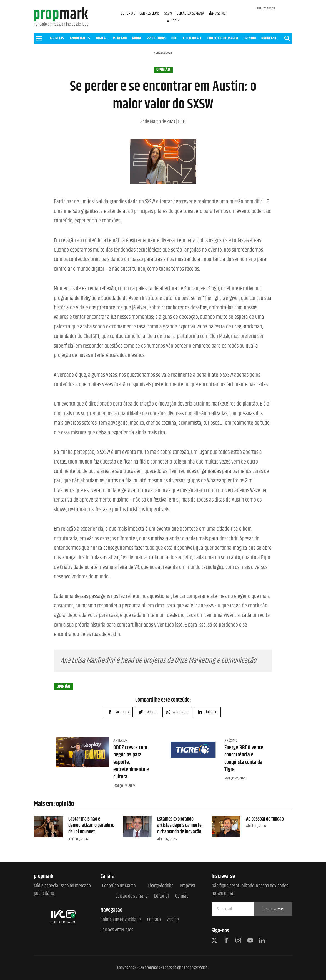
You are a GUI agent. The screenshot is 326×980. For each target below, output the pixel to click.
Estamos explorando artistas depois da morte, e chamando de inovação (180, 826)
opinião (163, 70)
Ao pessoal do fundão (265, 819)
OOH (174, 38)
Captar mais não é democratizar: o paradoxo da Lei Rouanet (91, 826)
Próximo (231, 740)
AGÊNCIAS (57, 38)
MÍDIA (137, 38)
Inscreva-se (273, 909)
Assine (173, 920)
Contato (154, 920)
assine (217, 13)
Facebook (118, 712)
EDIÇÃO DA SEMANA (190, 13)
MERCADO (120, 38)
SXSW (169, 13)
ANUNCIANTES (80, 38)
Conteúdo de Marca (119, 886)
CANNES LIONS (150, 13)
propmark (152, 968)
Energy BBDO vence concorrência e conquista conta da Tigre (244, 759)
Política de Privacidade (121, 920)
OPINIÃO (250, 38)
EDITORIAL (128, 13)
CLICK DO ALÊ (192, 38)
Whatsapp (177, 712)
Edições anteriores (117, 930)
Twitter (148, 712)
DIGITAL (101, 38)
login (173, 21)
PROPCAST (269, 38)
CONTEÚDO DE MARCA (223, 38)
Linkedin (207, 712)
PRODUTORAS (156, 38)
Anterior (120, 740)
